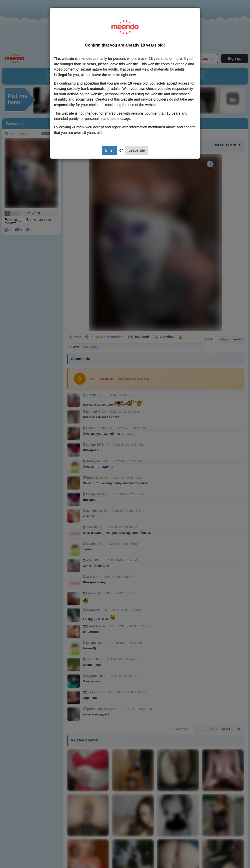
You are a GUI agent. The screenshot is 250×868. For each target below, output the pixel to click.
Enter (109, 150)
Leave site (137, 150)
